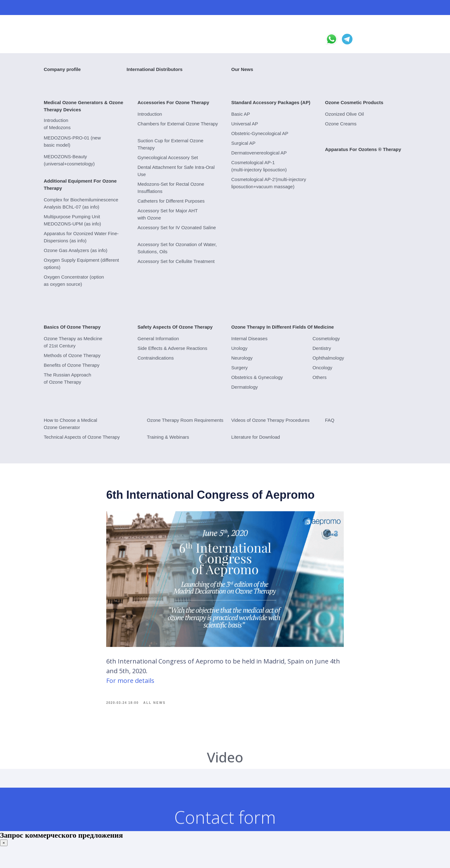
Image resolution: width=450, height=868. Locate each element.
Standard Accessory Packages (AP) (271, 102)
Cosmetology (326, 338)
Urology (239, 348)
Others (320, 377)
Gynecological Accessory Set (168, 157)
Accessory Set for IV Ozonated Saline (177, 227)
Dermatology (245, 387)
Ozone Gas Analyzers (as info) (75, 250)
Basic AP (241, 114)
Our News (242, 69)
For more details (130, 686)
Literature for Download (256, 437)
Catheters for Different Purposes (171, 201)
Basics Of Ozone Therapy (72, 327)
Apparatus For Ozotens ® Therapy (363, 149)
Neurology (242, 358)
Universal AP (245, 124)
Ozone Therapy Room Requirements (185, 420)
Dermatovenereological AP (259, 153)
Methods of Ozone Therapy (72, 355)
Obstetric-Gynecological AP (260, 133)
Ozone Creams (341, 124)
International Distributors (155, 69)
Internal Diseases (249, 338)
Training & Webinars (168, 437)
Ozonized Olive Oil (344, 114)
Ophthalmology (328, 358)
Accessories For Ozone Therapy (173, 102)
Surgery (240, 368)
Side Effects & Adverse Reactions (172, 348)
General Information (158, 338)
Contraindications (156, 358)
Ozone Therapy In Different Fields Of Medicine (282, 327)
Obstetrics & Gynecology (257, 377)
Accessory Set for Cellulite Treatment (176, 261)
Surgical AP (243, 143)
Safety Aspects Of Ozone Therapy (175, 327)
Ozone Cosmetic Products (354, 102)
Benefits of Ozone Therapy (72, 365)
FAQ (330, 420)
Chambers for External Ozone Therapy (178, 124)
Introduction (150, 114)
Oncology (322, 368)
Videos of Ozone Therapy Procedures (270, 420)
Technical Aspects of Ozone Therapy (82, 437)
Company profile (62, 69)
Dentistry (322, 348)
